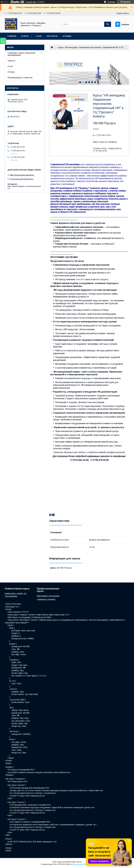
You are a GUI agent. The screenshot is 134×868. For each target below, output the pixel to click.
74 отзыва (111, 2)
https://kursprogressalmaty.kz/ (22, 175)
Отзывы (67, 36)
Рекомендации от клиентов (20, 78)
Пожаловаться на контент (83, 864)
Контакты (52, 36)
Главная (12, 36)
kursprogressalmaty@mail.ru (22, 179)
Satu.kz (79, 862)
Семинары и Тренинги (46, 599)
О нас (39, 36)
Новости (11, 61)
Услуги (25, 36)
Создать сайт (31, 2)
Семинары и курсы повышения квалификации (21, 54)
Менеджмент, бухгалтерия (48, 596)
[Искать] (108, 24)
